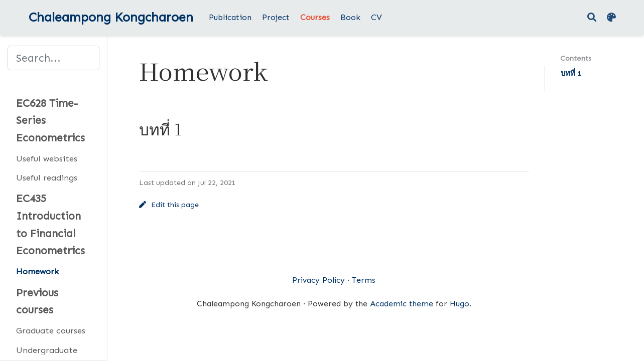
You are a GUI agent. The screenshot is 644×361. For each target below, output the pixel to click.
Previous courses (37, 302)
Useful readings (47, 177)
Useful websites (47, 158)
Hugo (460, 304)
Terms (364, 280)
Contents (576, 58)
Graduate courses (51, 330)
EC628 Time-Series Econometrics (50, 121)
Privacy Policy (318, 280)
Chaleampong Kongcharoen (111, 17)
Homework (37, 271)
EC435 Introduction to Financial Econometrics (50, 225)
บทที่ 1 (571, 73)
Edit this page (169, 205)
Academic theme (402, 304)
